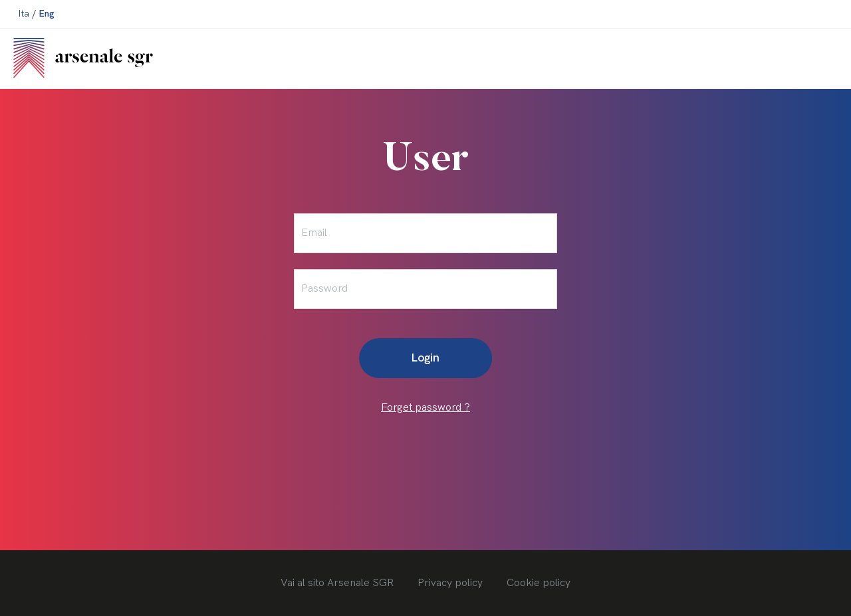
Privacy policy (450, 583)
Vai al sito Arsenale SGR (337, 583)
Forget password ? (425, 408)
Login (425, 358)
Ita (24, 14)
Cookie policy (539, 583)
